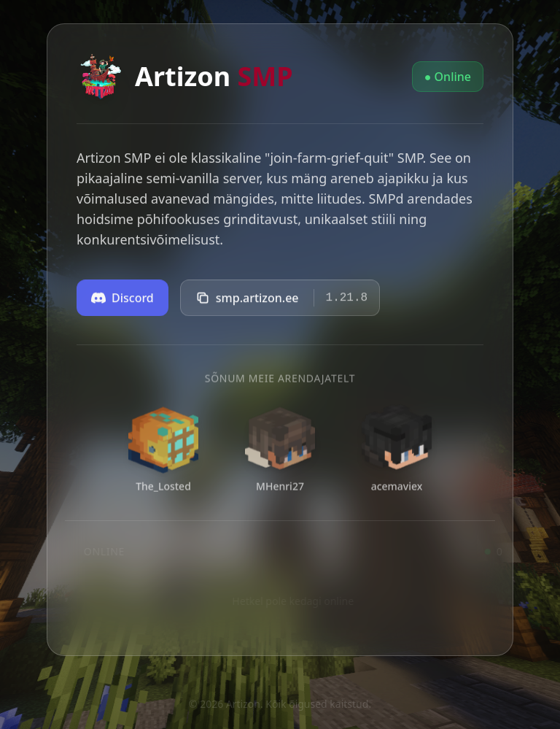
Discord (122, 301)
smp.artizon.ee (247, 301)
